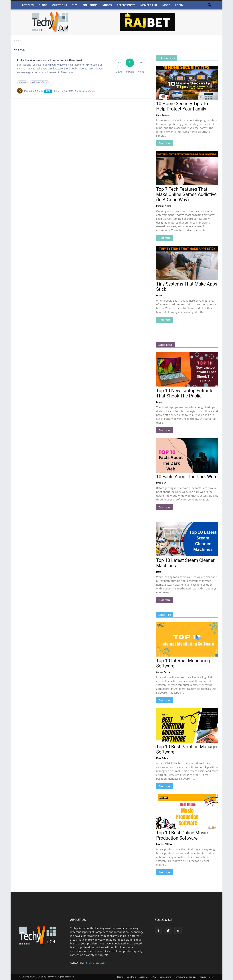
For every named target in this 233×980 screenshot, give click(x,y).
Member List (149, 5)
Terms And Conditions (185, 977)
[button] (209, 5)
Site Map (131, 977)
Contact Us (165, 977)
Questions (60, 5)
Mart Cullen (162, 758)
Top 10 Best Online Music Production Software (182, 835)
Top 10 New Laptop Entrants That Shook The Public (185, 393)
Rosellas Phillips (164, 844)
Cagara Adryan (164, 672)
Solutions (90, 5)
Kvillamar (161, 483)
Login (179, 5)
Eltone (159, 295)
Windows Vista (40, 82)
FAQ (154, 977)
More (166, 5)
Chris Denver (163, 115)
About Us (144, 977)
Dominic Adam (164, 206)
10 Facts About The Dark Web (186, 477)
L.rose (159, 402)
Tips (75, 5)
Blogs (43, 5)
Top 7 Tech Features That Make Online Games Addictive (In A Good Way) (186, 194)
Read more (165, 143)
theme (22, 82)
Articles (28, 5)
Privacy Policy (207, 977)
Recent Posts (126, 5)
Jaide (159, 572)
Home (120, 977)
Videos (107, 5)
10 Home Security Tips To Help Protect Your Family (182, 106)
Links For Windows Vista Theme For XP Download (50, 60)
